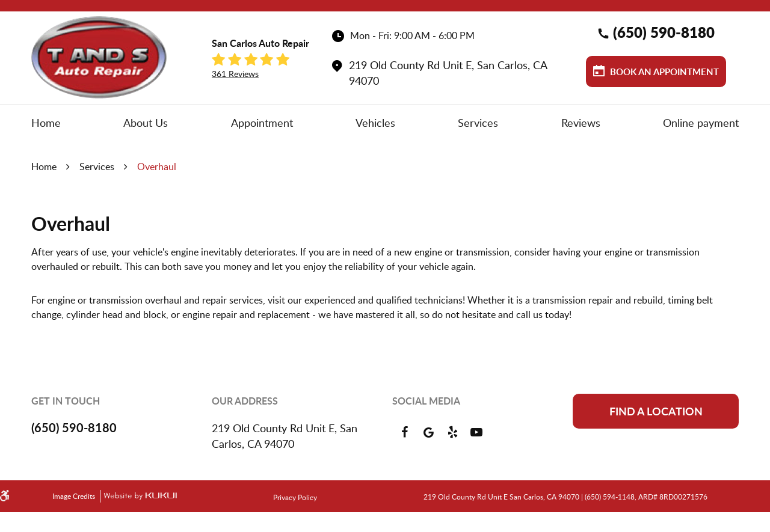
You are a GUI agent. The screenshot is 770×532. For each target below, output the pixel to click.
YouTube (476, 432)
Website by (138, 496)
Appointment (262, 123)
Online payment (701, 123)
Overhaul (157, 167)
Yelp (452, 432)
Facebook (404, 432)
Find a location (656, 411)
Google (428, 432)
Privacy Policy (295, 497)
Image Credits (75, 496)
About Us (146, 123)
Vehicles (375, 123)
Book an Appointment (663, 72)
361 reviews (235, 74)
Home (46, 123)
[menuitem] (46, 123)
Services (478, 123)
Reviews (581, 123)
